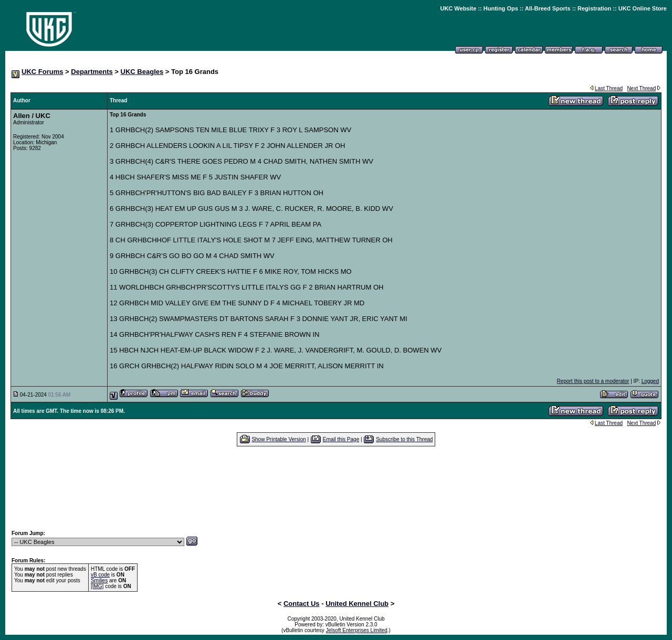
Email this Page (341, 439)
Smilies (99, 580)
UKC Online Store (643, 8)
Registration (594, 8)
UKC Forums (42, 72)
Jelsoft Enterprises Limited (357, 630)
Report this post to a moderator (593, 381)
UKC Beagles (142, 72)
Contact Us (302, 604)
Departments (92, 72)
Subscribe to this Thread (404, 439)
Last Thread (609, 88)
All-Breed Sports (548, 8)
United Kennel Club (357, 604)
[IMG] (97, 586)
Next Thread (641, 88)
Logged (650, 381)
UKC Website (458, 8)
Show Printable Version (279, 439)
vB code (100, 575)
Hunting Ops (501, 8)
